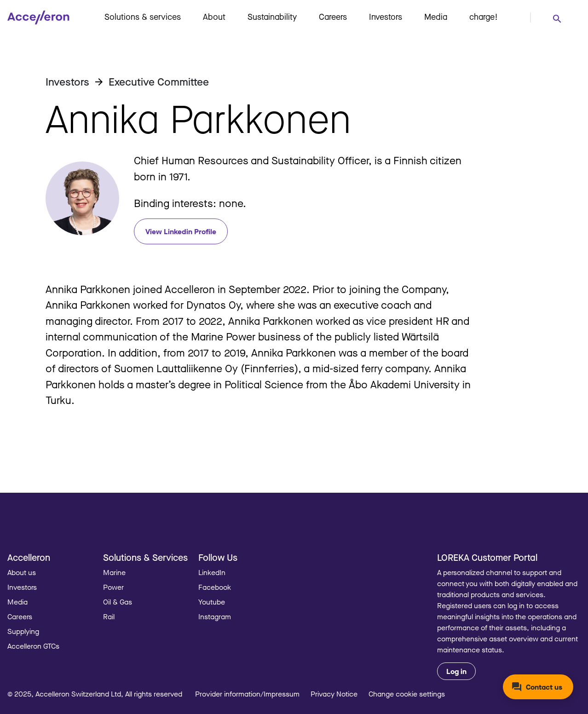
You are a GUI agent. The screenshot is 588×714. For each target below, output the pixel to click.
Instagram (215, 616)
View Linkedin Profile (181, 231)
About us (22, 572)
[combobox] (557, 18)
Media (436, 17)
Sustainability (272, 17)
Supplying (23, 631)
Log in (456, 671)
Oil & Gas (118, 602)
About (214, 17)
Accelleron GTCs (33, 646)
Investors (386, 17)
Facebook (215, 587)
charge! (484, 17)
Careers (333, 17)
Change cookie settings (407, 694)
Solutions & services (143, 17)
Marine (114, 572)
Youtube (212, 602)
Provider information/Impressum (247, 694)
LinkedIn (212, 572)
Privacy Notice (334, 694)
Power (113, 587)
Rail (109, 616)
